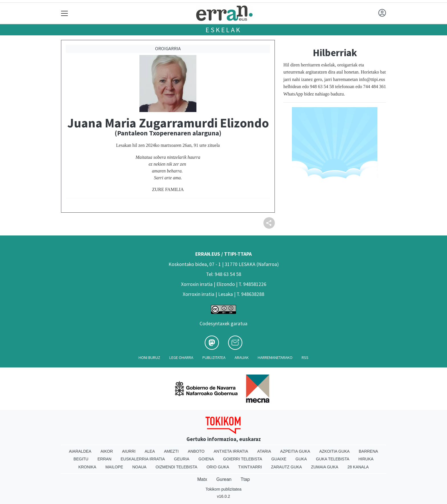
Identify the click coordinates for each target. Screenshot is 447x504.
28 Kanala (358, 467)
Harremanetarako (275, 357)
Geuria (182, 459)
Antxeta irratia (231, 451)
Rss (305, 357)
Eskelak (223, 30)
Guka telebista (333, 459)
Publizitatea (214, 357)
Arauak (242, 357)
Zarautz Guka (287, 467)
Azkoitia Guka (335, 451)
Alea (150, 451)
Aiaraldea (80, 451)
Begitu (81, 459)
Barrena (368, 451)
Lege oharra (181, 357)
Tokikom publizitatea (223, 489)
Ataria (264, 451)
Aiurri (129, 451)
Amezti (171, 451)
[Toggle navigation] (65, 13)
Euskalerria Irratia (143, 459)
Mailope (114, 467)
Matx (202, 479)
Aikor (107, 451)
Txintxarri (250, 467)
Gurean (224, 479)
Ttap (245, 479)
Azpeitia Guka (295, 451)
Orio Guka (218, 467)
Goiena (206, 459)
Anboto (196, 451)
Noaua (139, 467)
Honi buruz (149, 357)
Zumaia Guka (325, 467)
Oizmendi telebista (177, 467)
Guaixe (279, 459)
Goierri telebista (242, 459)
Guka (301, 459)
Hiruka (366, 459)
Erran (104, 459)
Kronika (87, 467)
